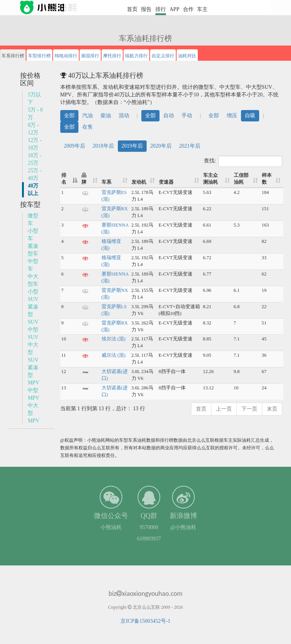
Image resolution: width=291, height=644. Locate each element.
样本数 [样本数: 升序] (267, 179)
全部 (69, 116)
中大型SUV (33, 352)
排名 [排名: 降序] (64, 179)
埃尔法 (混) (114, 339)
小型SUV (33, 295)
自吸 (250, 116)
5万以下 (34, 98)
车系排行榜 (13, 56)
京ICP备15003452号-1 (145, 621)
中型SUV (33, 333)
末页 (272, 409)
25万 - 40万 (34, 174)
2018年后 (103, 146)
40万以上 (33, 190)
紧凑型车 (33, 250)
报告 (146, 9)
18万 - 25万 (34, 159)
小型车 (33, 235)
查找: (243, 161)
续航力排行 (136, 56)
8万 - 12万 (33, 129)
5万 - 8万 (35, 114)
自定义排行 (163, 56)
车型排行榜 (39, 56)
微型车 (33, 220)
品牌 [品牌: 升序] (84, 179)
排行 (161, 9)
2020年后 (161, 146)
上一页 (224, 409)
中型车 (33, 265)
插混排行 (90, 56)
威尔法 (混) (114, 355)
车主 (202, 9)
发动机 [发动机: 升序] (139, 182)
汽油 (88, 116)
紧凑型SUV (33, 314)
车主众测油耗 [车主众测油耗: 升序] (210, 179)
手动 (187, 116)
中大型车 (33, 280)
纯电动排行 (66, 56)
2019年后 (132, 146)
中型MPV (33, 394)
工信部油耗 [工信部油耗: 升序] (241, 179)
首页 (132, 9)
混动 (124, 116)
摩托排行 (112, 56)
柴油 (106, 116)
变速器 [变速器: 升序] (166, 182)
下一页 (249, 409)
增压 (232, 116)
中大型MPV (33, 413)
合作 (188, 9)
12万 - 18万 (34, 144)
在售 (88, 127)
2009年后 (75, 146)
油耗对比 (187, 56)
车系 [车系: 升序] (106, 182)
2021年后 (190, 146)
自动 (169, 116)
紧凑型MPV (33, 375)
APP (174, 9)
